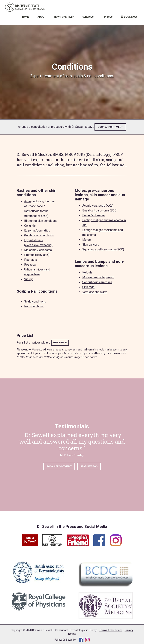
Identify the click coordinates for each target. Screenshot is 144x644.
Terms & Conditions (111, 630)
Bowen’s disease (93, 215)
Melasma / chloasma (38, 250)
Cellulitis (30, 226)
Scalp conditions (35, 301)
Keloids (87, 272)
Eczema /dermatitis (37, 230)
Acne (27, 201)
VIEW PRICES (60, 343)
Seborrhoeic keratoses (97, 282)
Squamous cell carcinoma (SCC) (103, 249)
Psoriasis (31, 260)
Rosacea (30, 265)
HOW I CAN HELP (64, 17)
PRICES (108, 17)
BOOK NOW (129, 17)
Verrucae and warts (95, 292)
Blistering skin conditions (41, 221)
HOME (26, 17)
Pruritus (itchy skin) (37, 255)
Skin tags (88, 287)
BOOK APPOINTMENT (110, 127)
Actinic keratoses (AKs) (98, 206)
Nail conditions (34, 306)
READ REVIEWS (89, 467)
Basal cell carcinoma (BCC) (100, 210)
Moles (87, 240)
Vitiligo (29, 279)
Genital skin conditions (39, 235)
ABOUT (42, 17)
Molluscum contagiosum (98, 277)
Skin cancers (91, 245)
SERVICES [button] (89, 17)
